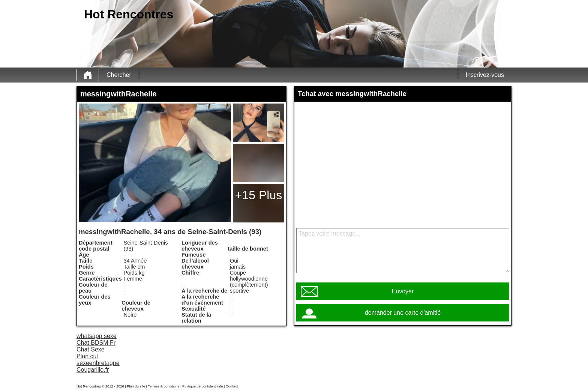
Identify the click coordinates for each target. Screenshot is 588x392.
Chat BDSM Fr (96, 343)
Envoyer (403, 291)
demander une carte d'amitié (403, 313)
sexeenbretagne (98, 363)
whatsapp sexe (97, 336)
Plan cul (87, 356)
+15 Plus (259, 195)
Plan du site (136, 386)
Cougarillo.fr (93, 370)
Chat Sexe (91, 349)
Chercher (119, 75)
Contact (232, 386)
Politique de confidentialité (202, 386)
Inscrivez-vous (485, 75)
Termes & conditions (163, 386)
